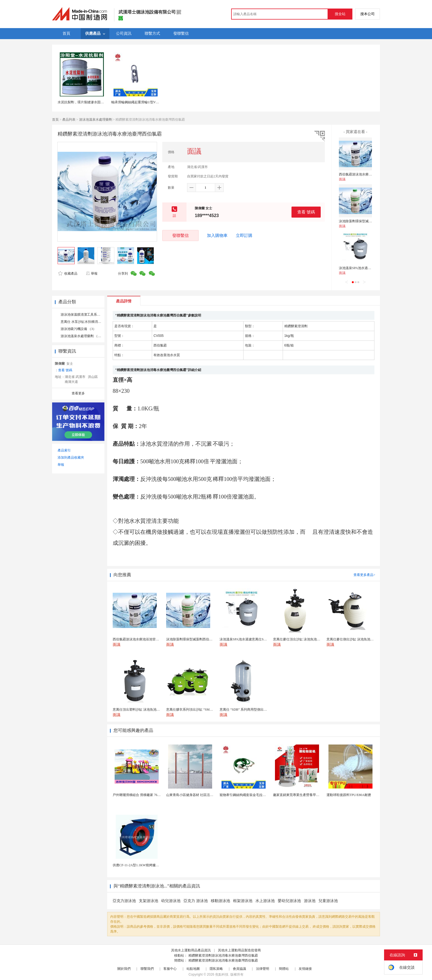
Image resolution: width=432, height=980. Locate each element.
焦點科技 (222, 974)
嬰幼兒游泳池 (289, 901)
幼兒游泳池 (171, 901)
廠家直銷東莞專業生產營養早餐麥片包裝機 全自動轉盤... (314, 795)
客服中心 (170, 969)
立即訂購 (244, 235)
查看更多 (78, 393)
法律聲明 (263, 969)
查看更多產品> (364, 575)
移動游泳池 (220, 901)
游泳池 (310, 901)
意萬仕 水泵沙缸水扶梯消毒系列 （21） (90, 322)
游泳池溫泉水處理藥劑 (96, 120)
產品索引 (64, 450)
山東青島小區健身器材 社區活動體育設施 (196, 795)
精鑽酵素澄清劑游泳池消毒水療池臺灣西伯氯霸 (223, 955)
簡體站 (284, 969)
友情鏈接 (305, 969)
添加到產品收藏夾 (71, 457)
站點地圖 (193, 969)
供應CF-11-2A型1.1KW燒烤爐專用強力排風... (145, 865)
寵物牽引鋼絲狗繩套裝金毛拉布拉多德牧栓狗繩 (254, 795)
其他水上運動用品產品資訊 (191, 950)
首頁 (55, 120)
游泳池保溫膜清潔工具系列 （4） (85, 315)
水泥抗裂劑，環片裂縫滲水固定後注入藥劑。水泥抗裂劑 (99, 102)
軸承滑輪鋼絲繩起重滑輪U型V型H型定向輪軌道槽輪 (150, 102)
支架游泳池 (148, 901)
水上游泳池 (265, 901)
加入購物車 (217, 235)
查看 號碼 (306, 212)
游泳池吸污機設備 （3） (78, 329)
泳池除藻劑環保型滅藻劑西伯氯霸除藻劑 (369, 221)
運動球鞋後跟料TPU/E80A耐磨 (349, 795)
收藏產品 (68, 274)
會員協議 (239, 969)
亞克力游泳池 (124, 901)
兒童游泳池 (328, 901)
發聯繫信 (180, 235)
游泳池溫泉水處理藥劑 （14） (83, 336)
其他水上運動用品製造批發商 (239, 950)
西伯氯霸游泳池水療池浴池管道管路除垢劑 (370, 174)
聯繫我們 (147, 969)
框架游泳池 (243, 901)
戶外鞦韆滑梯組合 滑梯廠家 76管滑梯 (140, 795)
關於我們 (124, 969)
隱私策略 (216, 969)
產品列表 (69, 120)
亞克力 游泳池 (196, 901)
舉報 (92, 274)
